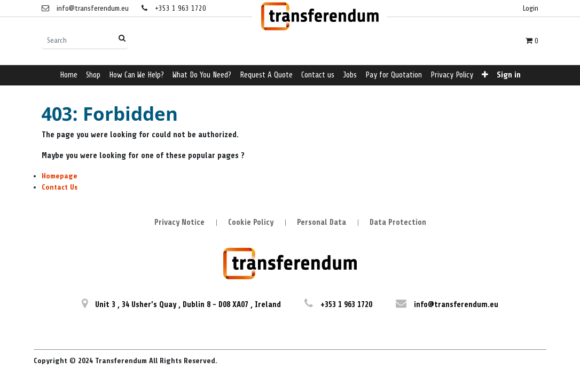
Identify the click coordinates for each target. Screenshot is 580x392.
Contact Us (60, 187)
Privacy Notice (179, 222)
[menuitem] (69, 76)
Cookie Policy (251, 222)
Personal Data (322, 222)
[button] (485, 76)
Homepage (60, 176)
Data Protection (398, 222)
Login (531, 8)
